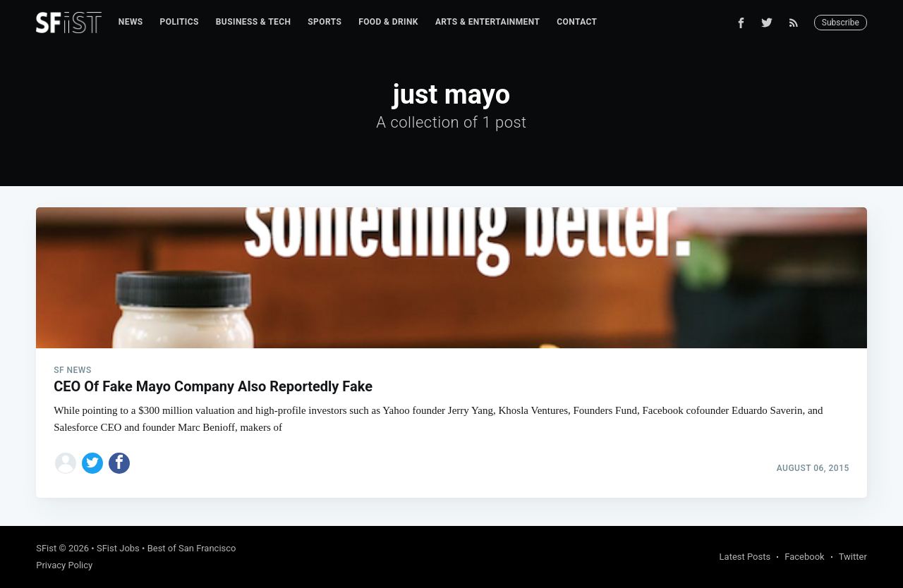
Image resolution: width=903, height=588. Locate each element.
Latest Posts (745, 557)
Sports (325, 22)
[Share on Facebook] (119, 463)
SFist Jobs (118, 548)
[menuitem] (131, 22)
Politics (180, 22)
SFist (46, 548)
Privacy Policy (64, 565)
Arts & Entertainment (487, 22)
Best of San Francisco (192, 548)
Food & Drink (388, 22)
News (131, 22)
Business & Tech (254, 22)
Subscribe (841, 23)
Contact (577, 22)
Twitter (853, 557)
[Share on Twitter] (92, 463)
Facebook (804, 557)
